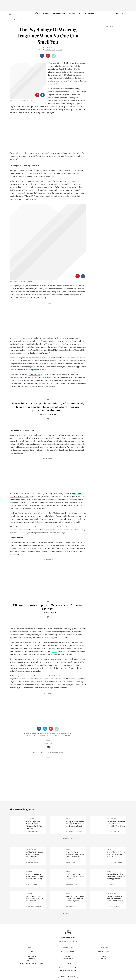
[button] (116, 16)
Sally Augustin (35, 360)
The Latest (58, 722)
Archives (68, 949)
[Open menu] (10, 13)
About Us (32, 937)
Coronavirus (38, 722)
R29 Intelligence (32, 947)
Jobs (32, 940)
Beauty (28, 722)
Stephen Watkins (79, 347)
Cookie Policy (68, 945)
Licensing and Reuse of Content (32, 949)
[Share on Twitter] (45, 715)
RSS (68, 952)
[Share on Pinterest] (48, 56)
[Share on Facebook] (42, 56)
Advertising (32, 942)
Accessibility (68, 947)
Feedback (32, 945)
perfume (83, 63)
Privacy (68, 942)
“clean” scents (31, 424)
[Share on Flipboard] (51, 715)
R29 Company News (68, 937)
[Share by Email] (54, 56)
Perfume (67, 722)
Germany (104, 940)
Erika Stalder (48, 47)
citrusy (54, 637)
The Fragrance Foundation (64, 336)
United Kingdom (104, 937)
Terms (68, 940)
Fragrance (48, 722)
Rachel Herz (14, 184)
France (104, 942)
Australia (104, 945)
